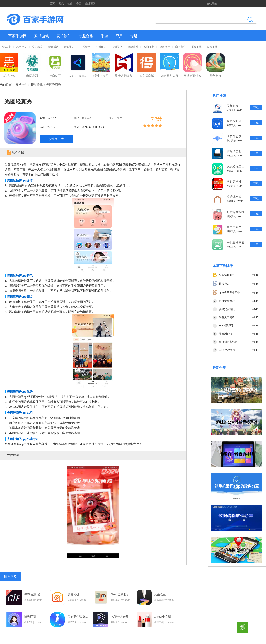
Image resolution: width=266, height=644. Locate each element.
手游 (104, 36)
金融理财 (133, 47)
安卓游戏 (42, 36)
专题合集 (86, 36)
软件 (70, 4)
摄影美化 (117, 47)
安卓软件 (64, 36)
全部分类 (6, 47)
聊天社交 (22, 47)
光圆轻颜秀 (54, 85)
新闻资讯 (69, 47)
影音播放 (53, 47)
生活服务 (101, 47)
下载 (256, 108)
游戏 (61, 4)
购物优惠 (149, 47)
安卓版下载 (56, 139)
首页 (52, 4)
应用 (119, 36)
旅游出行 (165, 47)
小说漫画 (85, 47)
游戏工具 (212, 47)
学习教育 (37, 47)
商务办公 (180, 47)
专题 (79, 4)
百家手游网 (18, 36)
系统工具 (196, 47)
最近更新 (90, 4)
